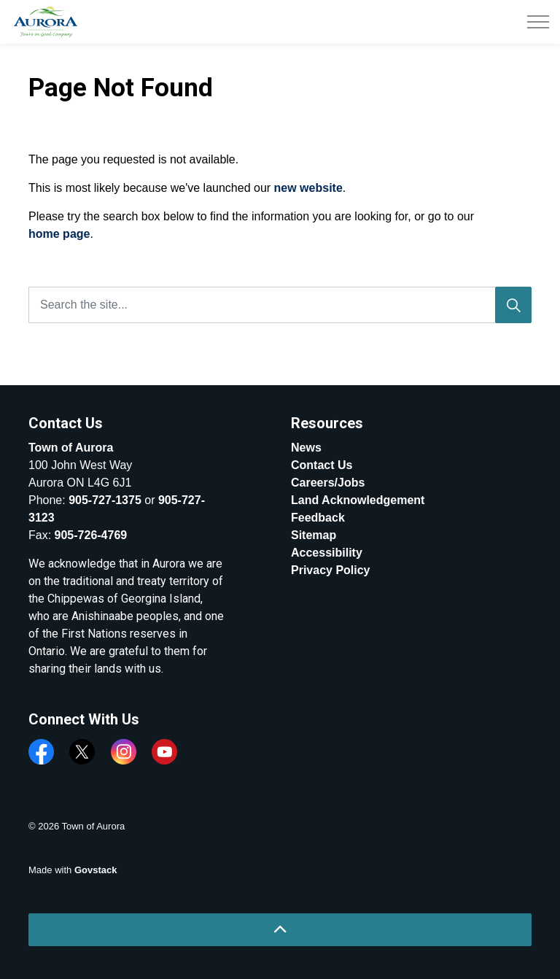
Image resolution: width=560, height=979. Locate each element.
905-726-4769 (91, 535)
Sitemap (314, 535)
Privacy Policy (331, 570)
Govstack (96, 870)
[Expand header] (538, 22)
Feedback (318, 518)
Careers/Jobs (328, 483)
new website (308, 188)
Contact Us (322, 465)
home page (59, 234)
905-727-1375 (105, 500)
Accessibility (327, 553)
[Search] (513, 305)
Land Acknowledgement (358, 500)
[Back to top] (280, 930)
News (306, 448)
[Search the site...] (280, 305)
